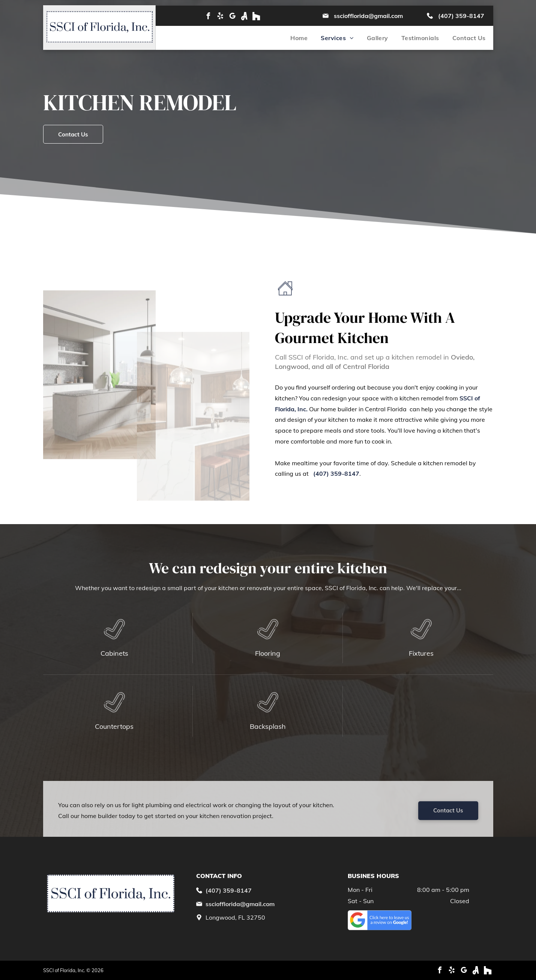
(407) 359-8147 (461, 16)
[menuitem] (292, 38)
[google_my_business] (232, 16)
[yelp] (220, 16)
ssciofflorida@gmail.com (368, 16)
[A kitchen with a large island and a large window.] (99, 384)
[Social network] (244, 16)
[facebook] (208, 16)
